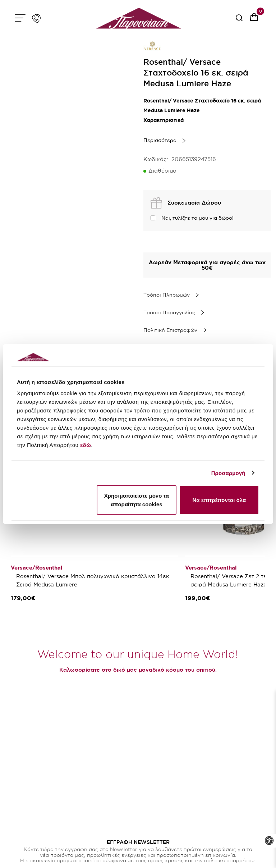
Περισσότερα (160, 140)
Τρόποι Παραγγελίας (169, 312)
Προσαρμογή (228, 473)
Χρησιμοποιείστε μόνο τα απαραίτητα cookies (137, 500)
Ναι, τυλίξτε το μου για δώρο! (197, 218)
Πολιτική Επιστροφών (170, 330)
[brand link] (152, 46)
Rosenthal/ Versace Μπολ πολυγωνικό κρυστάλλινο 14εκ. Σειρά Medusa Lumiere (94, 580)
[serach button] (239, 20)
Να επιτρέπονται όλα (219, 500)
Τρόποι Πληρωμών (167, 295)
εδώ (86, 445)
